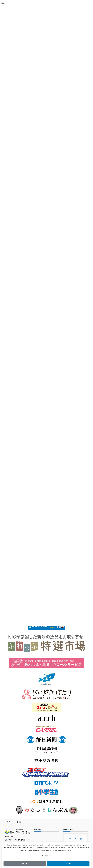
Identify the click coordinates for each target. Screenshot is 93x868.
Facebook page (76, 838)
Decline (25, 863)
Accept (68, 863)
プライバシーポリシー (15, 822)
